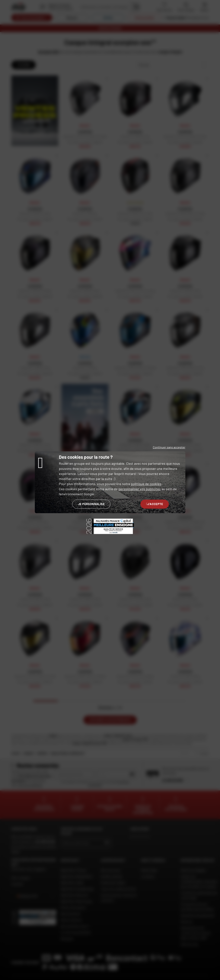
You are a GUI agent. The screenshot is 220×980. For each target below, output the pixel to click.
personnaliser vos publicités (140, 489)
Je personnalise (91, 504)
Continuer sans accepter (169, 447)
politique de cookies (146, 484)
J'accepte (155, 504)
